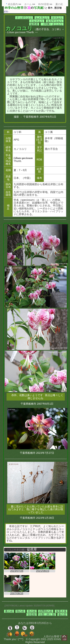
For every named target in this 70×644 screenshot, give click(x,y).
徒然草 (34, 24)
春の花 (62, 614)
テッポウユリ (24, 17)
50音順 (32, 614)
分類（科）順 (47, 614)
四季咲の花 (46, 611)
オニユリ (57, 24)
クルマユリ (37, 21)
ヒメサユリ (42, 17)
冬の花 (32, 611)
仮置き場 (61, 611)
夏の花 (9, 611)
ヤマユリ (57, 17)
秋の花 (20, 611)
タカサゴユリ (55, 21)
